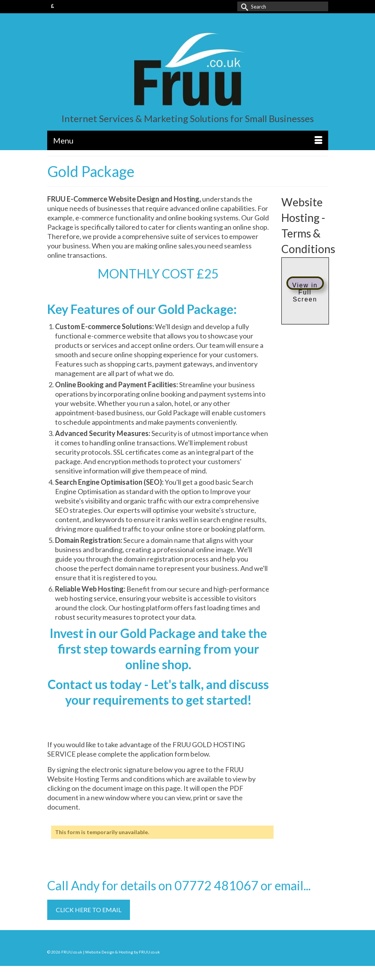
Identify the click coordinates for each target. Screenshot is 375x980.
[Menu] (188, 140)
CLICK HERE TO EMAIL (89, 910)
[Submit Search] (243, 6)
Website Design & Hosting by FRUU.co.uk (123, 952)
